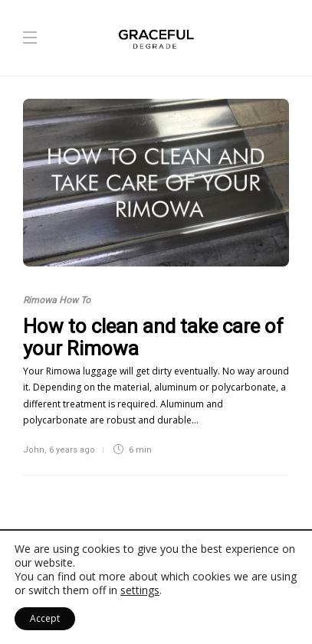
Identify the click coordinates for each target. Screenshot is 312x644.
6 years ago (72, 450)
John (34, 450)
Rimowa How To (57, 300)
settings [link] (140, 590)
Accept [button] (45, 618)
